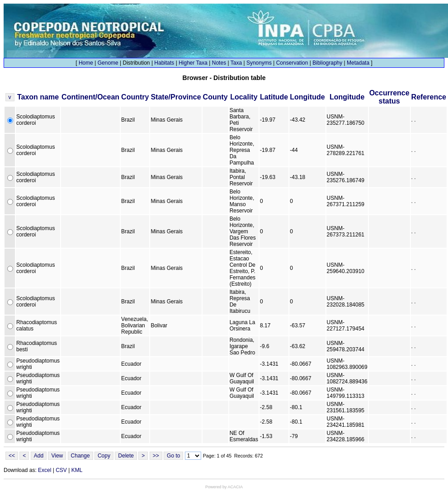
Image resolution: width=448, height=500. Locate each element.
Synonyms (259, 63)
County (215, 97)
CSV (61, 470)
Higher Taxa (193, 63)
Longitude (307, 97)
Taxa (236, 63)
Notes (219, 63)
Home (86, 63)
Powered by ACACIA (224, 487)
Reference (429, 97)
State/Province (176, 97)
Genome (108, 63)
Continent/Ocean (90, 97)
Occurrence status (389, 97)
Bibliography (327, 63)
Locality (244, 97)
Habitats (164, 63)
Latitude (274, 97)
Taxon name (38, 97)
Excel (45, 470)
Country (135, 97)
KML (77, 470)
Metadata (358, 63)
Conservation (292, 63)
